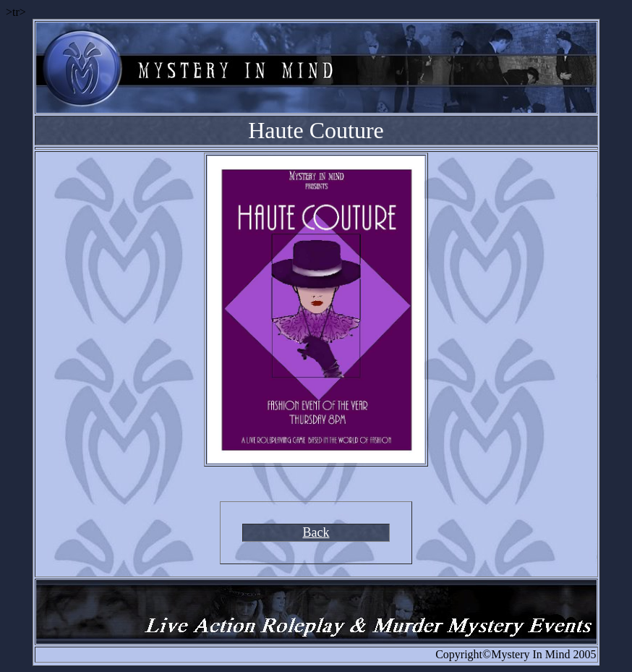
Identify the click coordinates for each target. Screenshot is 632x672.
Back (316, 532)
